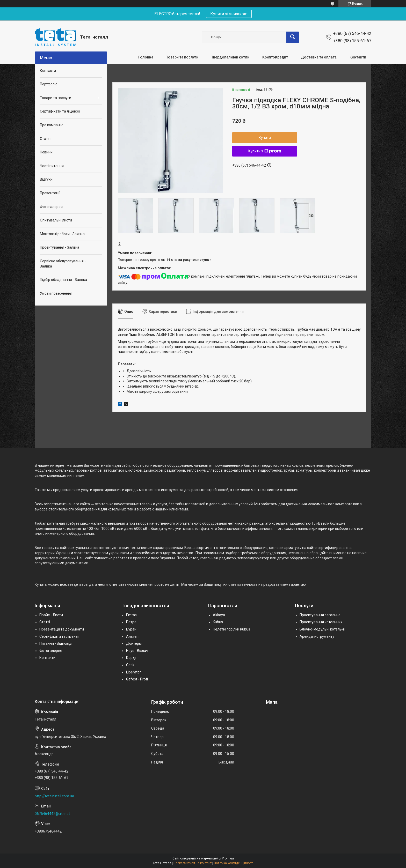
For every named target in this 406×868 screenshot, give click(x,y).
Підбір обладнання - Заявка (63, 280)
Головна (146, 57)
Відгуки (46, 179)
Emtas (131, 615)
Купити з (265, 151)
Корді (131, 658)
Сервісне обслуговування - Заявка (63, 264)
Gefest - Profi (137, 679)
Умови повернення (56, 293)
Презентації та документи (62, 629)
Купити (265, 138)
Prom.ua (228, 858)
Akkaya (219, 615)
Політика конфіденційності (234, 863)
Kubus (218, 622)
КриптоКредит (275, 57)
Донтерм (134, 643)
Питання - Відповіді (56, 643)
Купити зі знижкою (229, 14)
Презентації (50, 193)
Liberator (133, 672)
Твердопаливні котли (230, 57)
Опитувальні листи (56, 220)
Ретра (131, 622)
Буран (131, 629)
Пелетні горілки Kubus (231, 629)
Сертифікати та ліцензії (60, 111)
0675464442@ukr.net (52, 814)
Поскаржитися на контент (193, 863)
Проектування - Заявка (60, 247)
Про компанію (52, 125)
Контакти (358, 57)
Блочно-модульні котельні (322, 629)
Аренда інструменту (317, 636)
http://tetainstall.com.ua (54, 796)
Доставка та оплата (319, 57)
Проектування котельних (321, 622)
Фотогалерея (51, 207)
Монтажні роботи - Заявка (62, 234)
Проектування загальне (320, 615)
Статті (45, 139)
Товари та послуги (182, 57)
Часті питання (52, 166)
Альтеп (132, 636)
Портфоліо (49, 84)
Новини (46, 152)
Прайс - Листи (51, 615)
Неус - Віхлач (137, 651)
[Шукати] (293, 37)
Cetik (130, 665)
